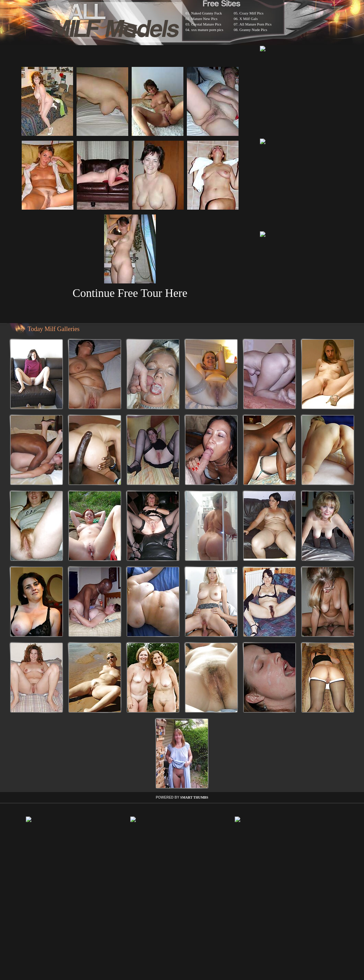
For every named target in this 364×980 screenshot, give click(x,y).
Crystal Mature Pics (206, 24)
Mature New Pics (204, 19)
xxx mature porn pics (207, 30)
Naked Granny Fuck (207, 13)
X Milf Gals (249, 19)
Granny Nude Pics (254, 30)
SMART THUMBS (194, 797)
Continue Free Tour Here (130, 293)
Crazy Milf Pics (252, 13)
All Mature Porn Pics (256, 24)
